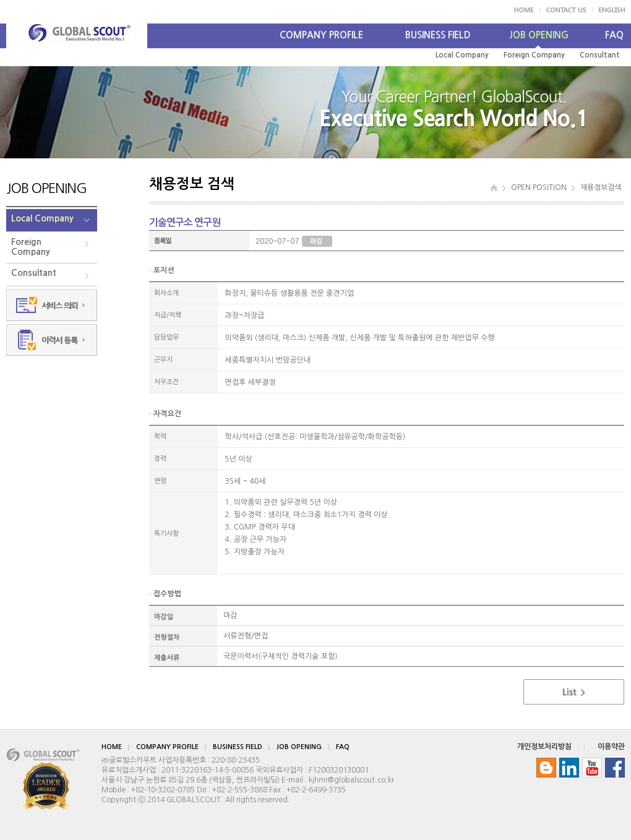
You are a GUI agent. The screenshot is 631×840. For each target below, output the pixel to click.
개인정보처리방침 (544, 747)
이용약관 (611, 747)
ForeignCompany (31, 247)
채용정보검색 (601, 187)
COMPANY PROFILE (321, 35)
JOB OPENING (539, 35)
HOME (112, 747)
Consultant (600, 55)
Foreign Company (534, 55)
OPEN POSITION (539, 187)
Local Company (462, 55)
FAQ (614, 35)
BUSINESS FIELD (438, 35)
